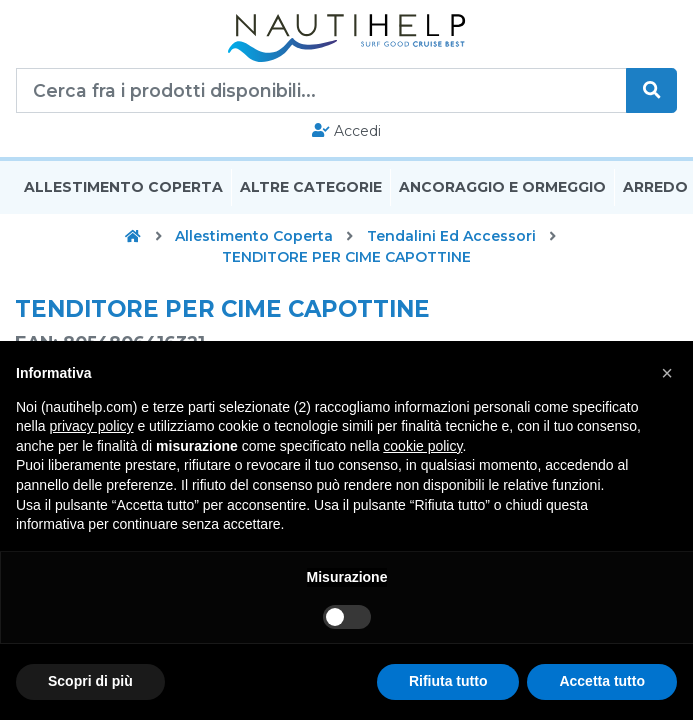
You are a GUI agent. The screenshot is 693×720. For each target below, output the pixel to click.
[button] (667, 373)
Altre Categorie (311, 188)
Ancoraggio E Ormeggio (502, 188)
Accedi (346, 131)
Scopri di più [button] (90, 681)
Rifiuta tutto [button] (448, 681)
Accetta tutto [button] (602, 681)
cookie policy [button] (422, 446)
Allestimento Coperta (123, 188)
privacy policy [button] (91, 426)
